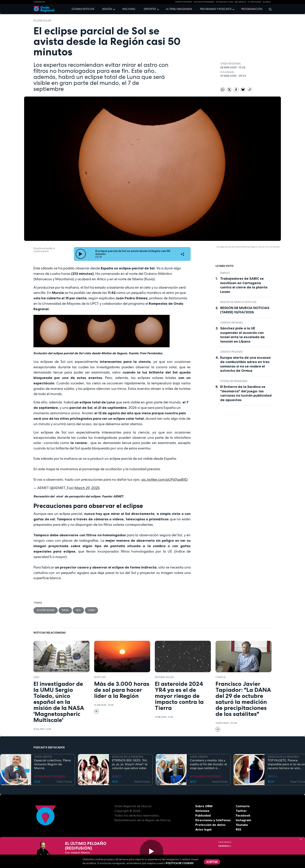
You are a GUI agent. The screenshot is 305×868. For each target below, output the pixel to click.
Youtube (242, 825)
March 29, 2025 (87, 488)
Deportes (150, 9)
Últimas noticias (83, 9)
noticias (100, 677)
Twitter (241, 811)
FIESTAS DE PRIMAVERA (204, 2)
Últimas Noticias (224, 2)
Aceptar (212, 862)
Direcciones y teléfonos (213, 820)
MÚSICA (117, 776)
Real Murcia (240, 2)
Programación (252, 9)
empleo (225, 273)
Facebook (243, 815)
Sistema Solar (164, 677)
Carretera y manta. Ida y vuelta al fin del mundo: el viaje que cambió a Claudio (208, 764)
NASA (65, 610)
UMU (36, 677)
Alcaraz (267, 2)
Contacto (243, 806)
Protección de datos (210, 825)
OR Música (225, 846)
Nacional (129, 9)
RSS (238, 829)
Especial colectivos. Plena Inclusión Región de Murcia (53, 764)
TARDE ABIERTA (43, 757)
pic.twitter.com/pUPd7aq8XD (165, 479)
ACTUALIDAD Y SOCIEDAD (50, 776)
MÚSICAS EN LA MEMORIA (128, 757)
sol (78, 610)
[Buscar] (269, 9)
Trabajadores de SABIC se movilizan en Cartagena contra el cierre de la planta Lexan (244, 285)
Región (107, 9)
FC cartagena (255, 2)
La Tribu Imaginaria (179, 9)
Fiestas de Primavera (234, 381)
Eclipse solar (42, 21)
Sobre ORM (204, 806)
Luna (91, 610)
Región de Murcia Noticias (238, 302)
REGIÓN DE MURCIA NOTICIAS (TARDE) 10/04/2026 (245, 310)
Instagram (243, 820)
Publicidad (203, 815)
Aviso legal (203, 829)
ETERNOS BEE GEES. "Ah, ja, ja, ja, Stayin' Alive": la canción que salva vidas (130, 764)
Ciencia (221, 677)
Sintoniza (202, 811)
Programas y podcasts (216, 9)
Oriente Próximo (184, 2)
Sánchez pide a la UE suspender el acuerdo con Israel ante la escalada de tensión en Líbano (242, 335)
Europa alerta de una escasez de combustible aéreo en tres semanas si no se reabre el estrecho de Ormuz (245, 364)
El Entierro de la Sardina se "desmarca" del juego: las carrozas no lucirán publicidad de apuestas (246, 393)
